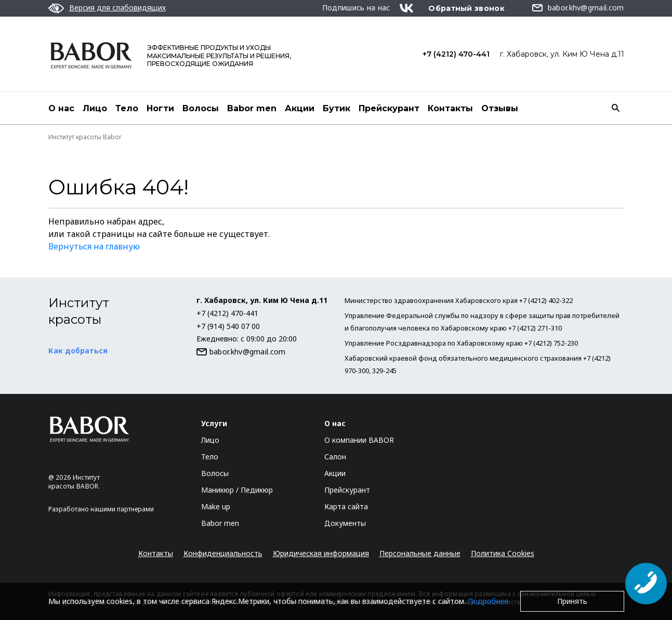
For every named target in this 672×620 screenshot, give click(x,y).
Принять (572, 601)
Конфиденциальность (223, 553)
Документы (345, 523)
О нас (61, 108)
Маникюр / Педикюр (237, 490)
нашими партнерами (122, 509)
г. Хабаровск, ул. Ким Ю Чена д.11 (562, 54)
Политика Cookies (503, 553)
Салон (335, 457)
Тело (127, 108)
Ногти (160, 108)
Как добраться (78, 351)
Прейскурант (389, 108)
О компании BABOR (359, 440)
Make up (216, 506)
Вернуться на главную (94, 246)
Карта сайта (346, 506)
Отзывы (500, 108)
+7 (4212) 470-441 (456, 54)
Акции (300, 108)
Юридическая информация (321, 553)
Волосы (201, 108)
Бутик (337, 108)
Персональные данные (420, 553)
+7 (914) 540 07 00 (228, 326)
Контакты (450, 108)
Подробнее (488, 601)
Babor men (252, 108)
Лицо (95, 108)
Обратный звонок (466, 8)
